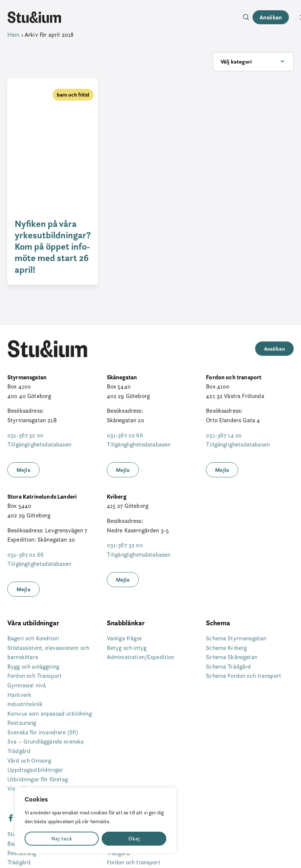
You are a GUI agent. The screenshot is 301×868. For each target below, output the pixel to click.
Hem (13, 35)
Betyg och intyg (127, 648)
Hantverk (19, 695)
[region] (95, 820)
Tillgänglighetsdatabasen (39, 444)
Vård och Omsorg (29, 761)
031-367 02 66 (125, 435)
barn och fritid (73, 95)
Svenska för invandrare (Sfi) (43, 732)
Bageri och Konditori (33, 638)
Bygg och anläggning (33, 667)
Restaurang (22, 723)
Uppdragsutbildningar (35, 770)
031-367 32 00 (25, 435)
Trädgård (19, 751)
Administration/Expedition (141, 657)
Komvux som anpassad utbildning (50, 714)
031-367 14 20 (224, 435)
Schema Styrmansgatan (236, 638)
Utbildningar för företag (38, 779)
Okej (134, 839)
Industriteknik (25, 704)
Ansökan (271, 17)
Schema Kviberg (226, 648)
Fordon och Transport (35, 676)
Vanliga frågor (124, 638)
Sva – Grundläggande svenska (46, 742)
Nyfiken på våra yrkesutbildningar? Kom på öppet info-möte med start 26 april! (53, 247)
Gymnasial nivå (27, 685)
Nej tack (62, 839)
